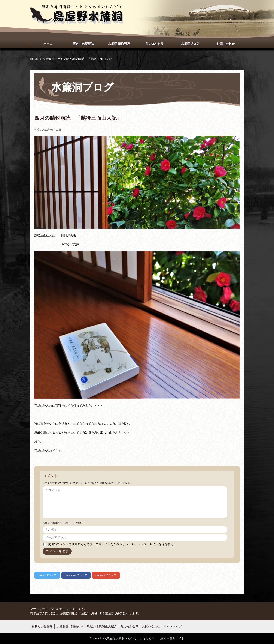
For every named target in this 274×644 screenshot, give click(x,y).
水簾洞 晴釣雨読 (119, 44)
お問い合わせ (226, 44)
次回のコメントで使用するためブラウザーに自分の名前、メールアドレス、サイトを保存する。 (112, 544)
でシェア (47, 575)
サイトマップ (173, 626)
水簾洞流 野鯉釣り (70, 626)
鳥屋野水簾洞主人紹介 (102, 626)
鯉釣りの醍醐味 (83, 44)
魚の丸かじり (155, 44)
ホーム (48, 44)
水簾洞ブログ (190, 44)
